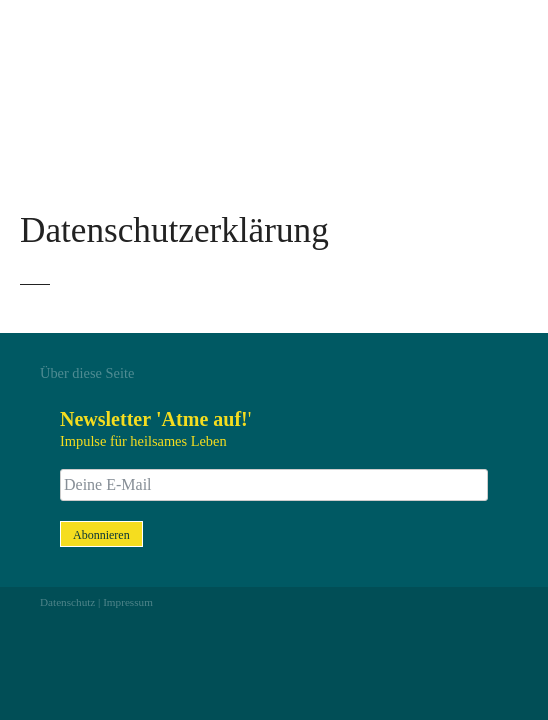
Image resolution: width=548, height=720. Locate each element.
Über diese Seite (87, 373)
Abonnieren (101, 535)
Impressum (128, 602)
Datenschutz (67, 602)
